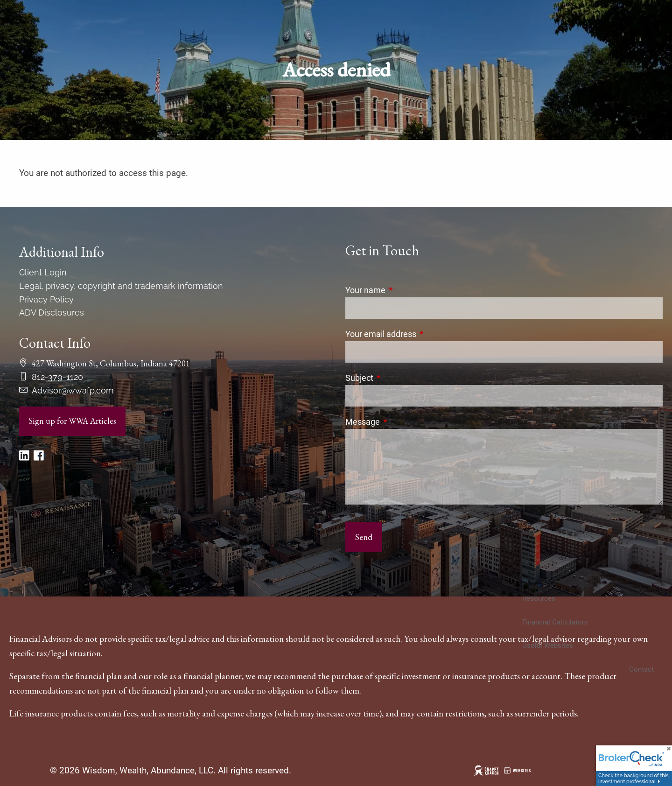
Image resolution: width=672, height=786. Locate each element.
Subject (399, 378)
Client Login (43, 272)
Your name (405, 290)
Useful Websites (548, 646)
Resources (539, 598)
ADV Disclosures (52, 312)
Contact (641, 669)
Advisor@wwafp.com (73, 390)
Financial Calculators (555, 622)
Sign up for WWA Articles (72, 421)
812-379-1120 (57, 377)
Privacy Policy (46, 299)
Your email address (420, 334)
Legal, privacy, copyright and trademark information (121, 286)
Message (402, 422)
